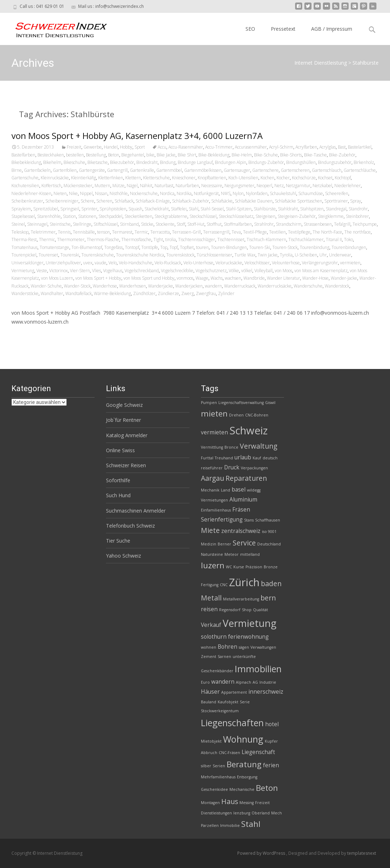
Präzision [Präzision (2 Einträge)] (254, 567)
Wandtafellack (78, 293)
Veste (42, 271)
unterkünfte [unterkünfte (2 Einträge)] (244, 657)
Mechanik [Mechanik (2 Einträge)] (210, 490)
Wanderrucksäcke (275, 286)
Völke (234, 271)
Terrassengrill (216, 232)
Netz (279, 186)
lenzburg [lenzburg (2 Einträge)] (242, 813)
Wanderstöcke (25, 293)
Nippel (86, 193)
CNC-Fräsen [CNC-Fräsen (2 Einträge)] (229, 753)
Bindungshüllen (301, 162)
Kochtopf (343, 178)
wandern (213, 286)
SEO (250, 29)
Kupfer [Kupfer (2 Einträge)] (271, 741)
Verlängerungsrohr (320, 263)
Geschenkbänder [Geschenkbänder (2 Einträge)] (217, 671)
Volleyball (264, 271)
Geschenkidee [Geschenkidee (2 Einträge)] (214, 789)
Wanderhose (105, 286)
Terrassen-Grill (186, 232)
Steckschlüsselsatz (236, 216)
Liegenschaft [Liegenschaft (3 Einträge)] (258, 752)
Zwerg (188, 293)
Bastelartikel (360, 147)
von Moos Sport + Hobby (98, 278)
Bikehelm (52, 162)
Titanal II (334, 240)
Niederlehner (348, 186)
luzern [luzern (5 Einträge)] (213, 565)
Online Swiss (120, 450)
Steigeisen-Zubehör (297, 216)
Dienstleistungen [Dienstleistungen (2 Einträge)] (216, 813)
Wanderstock (337, 286)
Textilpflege (299, 232)
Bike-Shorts (291, 155)
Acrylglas (328, 147)
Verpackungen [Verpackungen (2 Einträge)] (254, 468)
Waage (202, 278)
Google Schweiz (124, 405)
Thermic (47, 240)
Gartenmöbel (169, 170)
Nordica (167, 193)
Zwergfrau (206, 293)
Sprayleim (21, 209)
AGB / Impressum (332, 29)
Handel (111, 147)
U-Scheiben (306, 255)
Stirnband (129, 224)
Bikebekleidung (26, 162)
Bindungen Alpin (231, 162)
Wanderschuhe (308, 286)
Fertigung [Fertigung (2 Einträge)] (210, 585)
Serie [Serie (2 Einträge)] (245, 702)
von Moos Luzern (57, 278)
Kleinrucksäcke (55, 178)
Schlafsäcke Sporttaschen (298, 201)
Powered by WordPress (262, 853)
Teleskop (20, 232)
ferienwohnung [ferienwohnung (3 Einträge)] (248, 637)
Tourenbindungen (349, 247)
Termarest (122, 232)
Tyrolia (286, 255)
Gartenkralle (142, 170)
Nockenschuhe (144, 193)
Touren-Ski (260, 247)
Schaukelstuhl (283, 193)
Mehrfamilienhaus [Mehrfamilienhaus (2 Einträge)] (218, 777)
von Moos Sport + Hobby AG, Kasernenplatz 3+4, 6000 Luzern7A (137, 136)
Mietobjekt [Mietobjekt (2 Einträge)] (211, 741)
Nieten (60, 193)
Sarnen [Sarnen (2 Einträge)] (224, 657)
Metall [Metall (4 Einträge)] (211, 598)
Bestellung (96, 155)
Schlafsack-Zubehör (191, 201)
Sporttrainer (336, 201)
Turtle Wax (245, 255)
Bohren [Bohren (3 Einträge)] (227, 647)
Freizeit (74, 147)
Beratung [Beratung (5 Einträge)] (244, 764)
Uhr (323, 255)
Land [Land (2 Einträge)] (226, 490)
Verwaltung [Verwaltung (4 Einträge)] (259, 446)
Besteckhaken (51, 155)
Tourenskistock (180, 255)
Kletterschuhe (156, 178)
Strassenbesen (318, 224)
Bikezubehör (122, 162)
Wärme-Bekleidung (112, 293)
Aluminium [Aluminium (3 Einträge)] (243, 500)
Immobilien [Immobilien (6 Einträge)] (258, 669)
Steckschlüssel (203, 216)
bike (150, 155)
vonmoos (185, 278)
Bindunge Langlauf (195, 162)
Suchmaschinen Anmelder (136, 511)
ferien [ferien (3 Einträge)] (271, 765)
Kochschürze (304, 178)
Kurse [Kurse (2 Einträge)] (239, 567)
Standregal (336, 209)
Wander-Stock (77, 286)
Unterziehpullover (63, 263)
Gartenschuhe (25, 178)
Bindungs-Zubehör (266, 162)
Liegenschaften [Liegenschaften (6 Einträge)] (232, 723)
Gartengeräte (92, 170)
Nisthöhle (119, 193)
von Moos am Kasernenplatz (321, 271)
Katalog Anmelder (127, 435)
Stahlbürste (265, 209)
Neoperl (264, 186)
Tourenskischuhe (98, 255)
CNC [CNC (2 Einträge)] (224, 585)
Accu (162, 147)
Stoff (181, 224)
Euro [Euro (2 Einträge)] (205, 682)
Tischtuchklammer (306, 240)
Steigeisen (265, 216)
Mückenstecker (78, 186)
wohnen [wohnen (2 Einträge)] (209, 647)
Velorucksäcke (229, 263)
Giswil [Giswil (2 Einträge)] (270, 403)
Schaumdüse (311, 193)
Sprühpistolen (113, 209)
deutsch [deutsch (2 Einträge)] (270, 458)
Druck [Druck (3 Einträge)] (232, 467)
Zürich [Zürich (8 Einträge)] (244, 582)
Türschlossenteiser (214, 255)
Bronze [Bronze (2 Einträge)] (271, 567)
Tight (158, 240)
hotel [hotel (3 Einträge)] (272, 724)
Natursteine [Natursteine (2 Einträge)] (212, 554)
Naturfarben (187, 186)
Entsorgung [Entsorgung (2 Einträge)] (247, 777)
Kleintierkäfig (83, 178)
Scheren (104, 201)
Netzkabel (322, 186)
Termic (141, 232)
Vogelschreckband (142, 271)
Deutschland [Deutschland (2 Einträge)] (269, 544)
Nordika (184, 193)
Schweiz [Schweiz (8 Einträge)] (249, 430)
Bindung (168, 162)
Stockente (165, 224)
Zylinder (226, 293)
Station (69, 216)
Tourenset (48, 255)
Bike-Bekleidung (214, 155)
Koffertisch (51, 186)
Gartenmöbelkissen (203, 170)
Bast (342, 147)
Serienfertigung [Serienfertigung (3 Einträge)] (222, 520)
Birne (17, 170)
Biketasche (98, 162)
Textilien (277, 232)
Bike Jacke (166, 155)
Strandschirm (289, 224)
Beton (114, 155)
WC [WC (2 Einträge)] (229, 567)
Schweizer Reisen (126, 465)
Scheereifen (337, 193)
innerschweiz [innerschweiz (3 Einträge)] (266, 692)
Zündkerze (168, 293)
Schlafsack (124, 201)
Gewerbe (93, 147)
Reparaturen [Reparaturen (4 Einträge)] (246, 478)
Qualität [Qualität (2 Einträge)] (260, 610)
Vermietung (23, 271)
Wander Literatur (283, 278)
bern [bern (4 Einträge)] (268, 598)
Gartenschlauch (327, 170)
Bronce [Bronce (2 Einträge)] (231, 447)
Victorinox (59, 271)
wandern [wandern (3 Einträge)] (223, 682)
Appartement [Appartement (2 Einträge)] (234, 692)
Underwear (340, 255)
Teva (236, 232)
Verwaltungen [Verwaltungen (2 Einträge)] (263, 647)
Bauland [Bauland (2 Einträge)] (209, 702)
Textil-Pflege (255, 232)
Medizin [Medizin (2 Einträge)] (209, 544)
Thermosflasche (136, 240)
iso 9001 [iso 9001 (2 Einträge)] (269, 532)
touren (202, 247)
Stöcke (147, 224)
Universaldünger (27, 263)
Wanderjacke (161, 286)
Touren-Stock (285, 247)
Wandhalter (52, 293)
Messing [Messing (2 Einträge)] (247, 803)
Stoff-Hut (196, 224)
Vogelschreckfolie (177, 271)
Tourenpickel (24, 255)
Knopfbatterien (212, 178)
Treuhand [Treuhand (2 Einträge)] (224, 458)
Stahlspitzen (312, 209)
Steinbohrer (357, 216)
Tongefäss (113, 247)
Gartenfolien (65, 170)
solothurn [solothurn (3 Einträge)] (214, 637)
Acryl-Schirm (281, 147)
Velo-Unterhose (198, 263)
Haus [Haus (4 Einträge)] (230, 801)
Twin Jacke (268, 255)
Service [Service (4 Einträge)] (244, 543)
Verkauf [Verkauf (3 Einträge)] (211, 625)
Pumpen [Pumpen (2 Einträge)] (209, 403)
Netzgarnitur (298, 186)
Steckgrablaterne (171, 216)
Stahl (194, 209)
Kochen (267, 178)
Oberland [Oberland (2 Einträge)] (261, 813)
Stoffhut (214, 224)
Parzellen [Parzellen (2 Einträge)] (210, 825)
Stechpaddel (110, 216)
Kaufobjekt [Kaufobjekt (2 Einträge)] (228, 702)
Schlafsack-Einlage (153, 201)
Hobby (126, 147)
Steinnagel (37, 224)
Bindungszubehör (335, 162)
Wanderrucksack (240, 286)
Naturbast (164, 186)
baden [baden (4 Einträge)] (271, 583)
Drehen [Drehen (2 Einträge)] (236, 415)
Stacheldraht (157, 209)
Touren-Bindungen (229, 247)
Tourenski (70, 255)
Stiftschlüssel (106, 224)
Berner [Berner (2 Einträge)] (224, 544)
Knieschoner (184, 178)
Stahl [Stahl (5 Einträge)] (251, 824)
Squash (135, 209)
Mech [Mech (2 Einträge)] (277, 813)
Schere (87, 201)
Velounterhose (286, 263)
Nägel (132, 186)
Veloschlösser (257, 263)
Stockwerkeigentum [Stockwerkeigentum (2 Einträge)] (220, 711)
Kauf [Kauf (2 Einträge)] (257, 458)
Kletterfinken (111, 178)
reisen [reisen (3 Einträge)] (209, 609)
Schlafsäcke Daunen (254, 201)
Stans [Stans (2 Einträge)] (249, 520)
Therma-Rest (24, 240)
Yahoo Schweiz (123, 556)
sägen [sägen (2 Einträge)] (244, 647)
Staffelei (179, 209)
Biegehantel (133, 155)
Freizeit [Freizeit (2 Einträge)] (262, 803)
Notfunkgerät (206, 193)
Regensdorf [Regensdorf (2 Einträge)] (230, 610)
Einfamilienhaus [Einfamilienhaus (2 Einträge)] (216, 510)
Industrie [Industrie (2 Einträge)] (268, 682)
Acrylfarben (306, 147)
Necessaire (212, 186)
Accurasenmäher (251, 147)
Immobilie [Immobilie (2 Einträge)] (230, 825)
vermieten (350, 263)
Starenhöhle (49, 216)
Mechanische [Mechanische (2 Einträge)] (242, 789)
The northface (358, 232)
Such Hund (118, 495)
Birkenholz (364, 162)
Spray (356, 201)
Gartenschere (265, 170)
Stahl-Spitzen (239, 209)
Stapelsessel (23, 216)
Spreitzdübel (46, 209)
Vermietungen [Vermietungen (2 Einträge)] (214, 500)
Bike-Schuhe (266, 155)
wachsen (233, 278)
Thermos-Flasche (103, 240)
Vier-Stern (80, 271)
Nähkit (146, 186)
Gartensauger (237, 170)
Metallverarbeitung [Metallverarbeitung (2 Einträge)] (241, 599)
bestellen (75, 155)
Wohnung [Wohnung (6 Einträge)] (243, 739)
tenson (103, 232)
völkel (247, 271)
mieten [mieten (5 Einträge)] (214, 413)
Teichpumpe (365, 224)
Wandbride (254, 278)
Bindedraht (147, 162)
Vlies (97, 271)
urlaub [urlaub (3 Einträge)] (243, 457)
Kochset (325, 178)
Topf (174, 247)
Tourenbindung (315, 247)
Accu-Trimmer (219, 147)
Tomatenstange (54, 247)
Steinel (18, 224)
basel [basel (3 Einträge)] (239, 490)
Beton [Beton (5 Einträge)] (267, 788)
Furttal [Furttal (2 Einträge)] (207, 458)
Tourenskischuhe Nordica (140, 255)
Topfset (187, 247)
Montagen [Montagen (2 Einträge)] (210, 803)
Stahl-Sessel (212, 209)
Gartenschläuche (360, 170)
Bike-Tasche (315, 155)
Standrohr (358, 209)
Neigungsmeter (239, 186)
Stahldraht (288, 209)
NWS (226, 193)
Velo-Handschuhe (136, 263)
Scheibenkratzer (27, 201)
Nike (73, 193)
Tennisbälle (84, 232)
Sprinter (89, 209)
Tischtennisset (231, 240)
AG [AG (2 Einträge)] (255, 682)
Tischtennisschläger (197, 240)
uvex (88, 263)
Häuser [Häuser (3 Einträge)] (210, 692)
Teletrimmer (43, 232)
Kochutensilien (25, 186)
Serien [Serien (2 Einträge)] (219, 766)
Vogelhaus (113, 271)
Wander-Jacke (344, 278)
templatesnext (362, 853)
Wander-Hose (315, 278)
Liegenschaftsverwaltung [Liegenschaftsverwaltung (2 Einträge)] (241, 403)
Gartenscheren (295, 170)
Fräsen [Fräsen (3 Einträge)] (241, 510)
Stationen (87, 216)
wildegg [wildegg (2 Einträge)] (254, 490)
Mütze (118, 186)
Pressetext (283, 29)
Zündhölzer (144, 293)
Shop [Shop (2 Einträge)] (247, 610)
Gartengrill (117, 170)
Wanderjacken (189, 286)
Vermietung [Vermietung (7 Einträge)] (250, 623)
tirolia (171, 240)
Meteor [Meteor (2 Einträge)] (232, 554)
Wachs (217, 278)
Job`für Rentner (123, 420)
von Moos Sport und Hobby (149, 278)
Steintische (60, 224)
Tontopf (132, 247)
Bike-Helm (242, 155)
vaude (100, 263)
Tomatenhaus (24, 247)
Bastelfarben (23, 155)
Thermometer (71, 240)
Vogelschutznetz (211, 271)
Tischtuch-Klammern (266, 240)
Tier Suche (118, 541)
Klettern (133, 178)
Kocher (283, 178)
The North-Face (327, 232)
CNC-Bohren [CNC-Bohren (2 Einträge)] (257, 415)
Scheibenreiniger (62, 201)
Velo (113, 263)
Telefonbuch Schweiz (130, 526)
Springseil (70, 209)
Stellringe (82, 224)
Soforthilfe (118, 480)
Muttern (102, 186)
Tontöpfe (150, 247)
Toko (348, 240)
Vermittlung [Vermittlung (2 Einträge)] (212, 447)
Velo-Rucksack (168, 263)
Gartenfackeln (37, 170)
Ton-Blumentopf (87, 247)
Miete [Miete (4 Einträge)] (210, 530)
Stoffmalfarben (238, 224)
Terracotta (160, 232)
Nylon (238, 193)
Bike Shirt (187, 155)
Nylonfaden (257, 193)
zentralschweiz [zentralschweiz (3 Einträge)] (241, 531)
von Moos (283, 271)
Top (164, 247)
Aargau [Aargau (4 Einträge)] (212, 478)
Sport (140, 147)
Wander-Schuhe (46, 286)
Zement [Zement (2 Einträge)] (209, 657)
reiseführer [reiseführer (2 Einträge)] (212, 468)
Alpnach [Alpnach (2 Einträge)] (244, 682)
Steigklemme (331, 216)
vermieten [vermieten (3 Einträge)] (214, 432)
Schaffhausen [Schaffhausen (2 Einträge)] (268, 520)
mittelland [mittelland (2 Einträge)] (250, 554)
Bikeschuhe (74, 162)
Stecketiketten (138, 216)
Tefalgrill (342, 224)
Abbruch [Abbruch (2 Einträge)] (209, 753)
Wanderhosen (133, 286)
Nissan (101, 193)
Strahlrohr (264, 224)
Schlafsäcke (222, 201)
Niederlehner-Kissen (31, 193)
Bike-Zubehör (342, 155)
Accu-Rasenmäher (186, 147)
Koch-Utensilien (243, 178)
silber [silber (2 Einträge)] (206, 766)
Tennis (64, 232)
